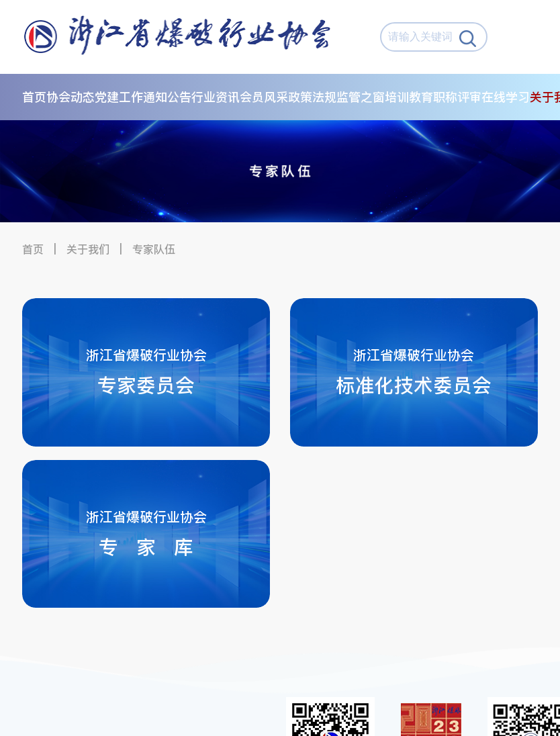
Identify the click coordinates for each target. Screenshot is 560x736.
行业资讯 (216, 97)
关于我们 (88, 249)
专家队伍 (154, 249)
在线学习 (506, 97)
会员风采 (264, 97)
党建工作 (119, 97)
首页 (34, 97)
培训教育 (409, 97)
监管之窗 (361, 97)
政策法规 (312, 97)
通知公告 (167, 97)
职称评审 (457, 97)
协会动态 (71, 97)
